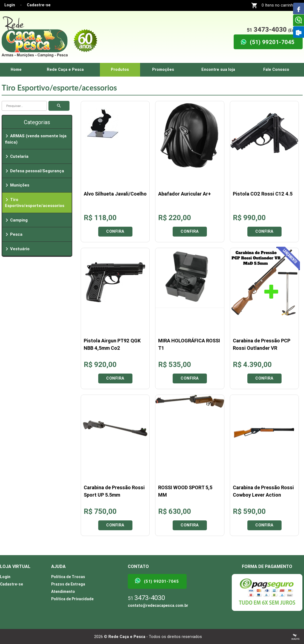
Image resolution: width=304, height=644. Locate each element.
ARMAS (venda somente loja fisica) (35, 139)
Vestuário (17, 249)
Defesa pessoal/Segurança (34, 171)
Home (16, 70)
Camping (16, 220)
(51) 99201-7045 (157, 581)
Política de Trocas (68, 577)
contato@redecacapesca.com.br (158, 605)
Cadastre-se (39, 5)
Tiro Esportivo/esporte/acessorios (34, 202)
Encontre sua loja (218, 70)
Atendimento (63, 591)
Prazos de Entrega (68, 584)
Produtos (120, 70)
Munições (16, 185)
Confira (115, 231)
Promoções (163, 70)
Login (10, 5)
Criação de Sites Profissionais (296, 637)
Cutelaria (16, 156)
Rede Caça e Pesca (65, 70)
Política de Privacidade (72, 599)
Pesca (13, 234)
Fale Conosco (276, 70)
